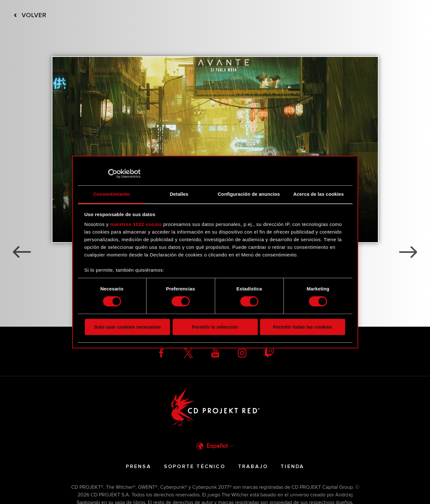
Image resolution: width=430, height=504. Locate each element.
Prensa (139, 467)
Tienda (292, 467)
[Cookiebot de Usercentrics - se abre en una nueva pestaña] (113, 174)
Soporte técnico (195, 467)
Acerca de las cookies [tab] (319, 194)
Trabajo (253, 467)
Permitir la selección (215, 327)
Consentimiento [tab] (111, 194)
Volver (30, 15)
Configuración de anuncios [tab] (249, 194)
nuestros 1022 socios (136, 224)
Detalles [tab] (179, 194)
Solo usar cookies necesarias (127, 327)
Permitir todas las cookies (303, 327)
